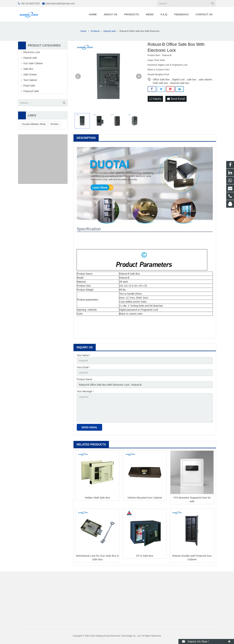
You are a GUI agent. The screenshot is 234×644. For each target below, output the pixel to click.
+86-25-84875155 (30, 3)
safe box (192, 80)
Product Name (85, 379)
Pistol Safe (29, 86)
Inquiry (155, 99)
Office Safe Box (161, 80)
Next (139, 76)
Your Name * (84, 355)
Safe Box (28, 69)
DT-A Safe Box (145, 556)
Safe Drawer (30, 74)
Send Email (176, 99)
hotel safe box (160, 83)
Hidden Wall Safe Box (97, 498)
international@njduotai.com (60, 3)
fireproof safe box (180, 83)
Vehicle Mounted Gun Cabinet (145, 498)
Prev (78, 76)
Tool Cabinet (30, 80)
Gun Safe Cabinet (33, 63)
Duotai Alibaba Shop (34, 124)
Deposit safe (30, 58)
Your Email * (83, 367)
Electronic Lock (32, 52)
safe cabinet (205, 80)
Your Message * (85, 391)
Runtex (55, 124)
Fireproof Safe (31, 91)
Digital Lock (178, 80)
